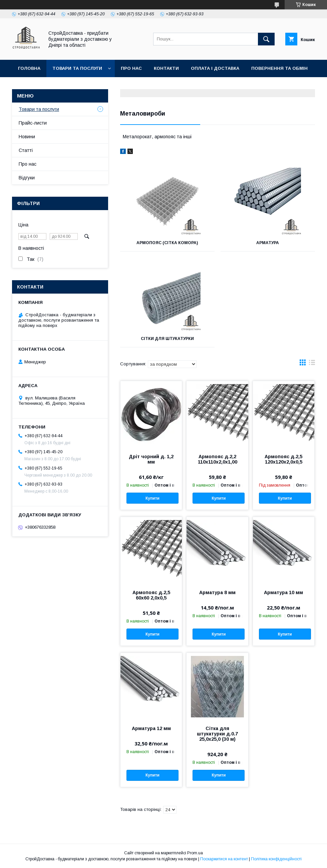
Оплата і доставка (215, 68)
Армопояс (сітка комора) (167, 243)
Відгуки (27, 178)
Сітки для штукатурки (167, 339)
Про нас (131, 68)
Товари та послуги (77, 68)
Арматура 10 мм (283, 592)
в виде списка (312, 364)
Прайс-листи (33, 123)
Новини (27, 137)
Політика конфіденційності (276, 859)
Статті (26, 150)
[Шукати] (266, 39)
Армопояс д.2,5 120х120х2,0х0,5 (283, 459)
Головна (29, 68)
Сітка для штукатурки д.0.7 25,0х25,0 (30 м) (217, 734)
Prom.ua (195, 853)
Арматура (268, 243)
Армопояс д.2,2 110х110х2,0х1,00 (218, 459)
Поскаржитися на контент (224, 859)
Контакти (166, 68)
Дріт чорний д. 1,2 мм (151, 459)
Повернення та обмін (279, 68)
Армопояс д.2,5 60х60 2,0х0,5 (151, 595)
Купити (152, 498)
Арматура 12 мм (151, 728)
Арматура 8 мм (217, 592)
